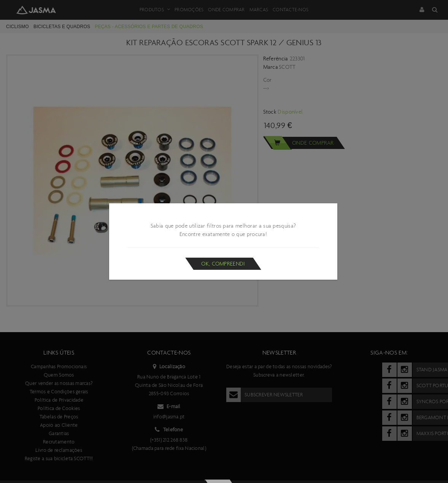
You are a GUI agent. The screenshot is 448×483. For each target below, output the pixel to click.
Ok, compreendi (223, 264)
